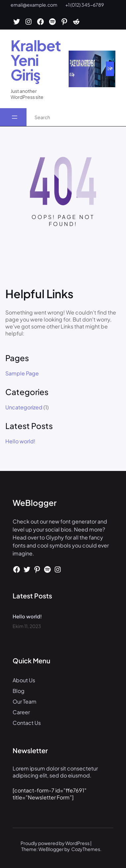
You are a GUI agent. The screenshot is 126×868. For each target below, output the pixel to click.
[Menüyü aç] (15, 117)
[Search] (114, 117)
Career (21, 712)
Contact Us (27, 723)
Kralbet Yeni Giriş (36, 60)
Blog (19, 691)
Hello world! (20, 441)
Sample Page (22, 373)
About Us (24, 680)
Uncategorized (24, 407)
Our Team (25, 701)
